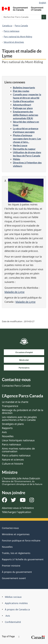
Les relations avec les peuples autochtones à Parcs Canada (19, 418)
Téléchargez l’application (17, 512)
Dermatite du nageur (24, 149)
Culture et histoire (13, 464)
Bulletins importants (24, 88)
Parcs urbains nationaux (16, 455)
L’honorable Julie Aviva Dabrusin (22, 481)
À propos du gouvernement (17, 572)
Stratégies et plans (13, 424)
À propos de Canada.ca (17, 609)
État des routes (21, 91)
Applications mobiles (16, 603)
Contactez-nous (10, 528)
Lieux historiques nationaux (18, 440)
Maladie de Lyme (14, 292)
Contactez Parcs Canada (16, 386)
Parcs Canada (21, 26)
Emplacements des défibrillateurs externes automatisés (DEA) (26, 115)
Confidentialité (13, 622)
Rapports (7, 428)
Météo (17, 159)
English (43, 3)
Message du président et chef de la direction (23, 412)
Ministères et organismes (16, 534)
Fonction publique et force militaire (21, 541)
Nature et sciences (13, 460)
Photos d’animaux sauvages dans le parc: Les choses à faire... (27, 139)
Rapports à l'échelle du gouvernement (23, 559)
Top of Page (11, 636)
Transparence (10, 406)
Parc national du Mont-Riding (18, 37)
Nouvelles (8, 436)
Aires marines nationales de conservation (18, 450)
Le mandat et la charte (15, 402)
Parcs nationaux (12, 31)
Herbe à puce (20, 145)
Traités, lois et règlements (16, 553)
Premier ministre (11, 566)
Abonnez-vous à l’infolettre (18, 508)
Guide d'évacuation (23, 101)
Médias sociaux (13, 597)
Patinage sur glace (23, 108)
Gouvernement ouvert (14, 578)
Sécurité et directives (14, 42)
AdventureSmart (22, 105)
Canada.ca (7, 26)
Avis (4, 432)
